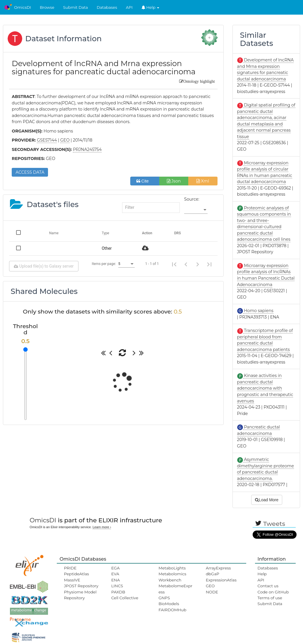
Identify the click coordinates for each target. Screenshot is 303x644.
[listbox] (196, 210)
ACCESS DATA (30, 172)
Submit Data (76, 7)
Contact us (268, 586)
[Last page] (209, 264)
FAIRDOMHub (172, 610)
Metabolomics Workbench (172, 577)
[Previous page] (186, 264)
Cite (145, 181)
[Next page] (198, 264)
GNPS (164, 598)
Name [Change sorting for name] (54, 233)
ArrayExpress (218, 568)
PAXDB (118, 592)
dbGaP (213, 574)
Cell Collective (125, 598)
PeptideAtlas (76, 574)
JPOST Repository (81, 586)
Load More (267, 500)
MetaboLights (172, 568)
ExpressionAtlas (221, 580)
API (129, 7)
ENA (115, 580)
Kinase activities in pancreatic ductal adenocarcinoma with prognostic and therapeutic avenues (265, 388)
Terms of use (270, 598)
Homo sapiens (258, 311)
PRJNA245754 (87, 149)
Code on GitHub (273, 592)
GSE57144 (47, 140)
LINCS (117, 586)
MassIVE (72, 580)
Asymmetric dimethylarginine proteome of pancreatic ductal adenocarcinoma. (266, 469)
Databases (107, 7)
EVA (115, 574)
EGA (115, 568)
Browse (47, 7)
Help (150, 7)
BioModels (169, 604)
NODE (212, 592)
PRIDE (70, 568)
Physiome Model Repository (80, 595)
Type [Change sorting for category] (105, 233)
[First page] (174, 264)
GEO (210, 586)
